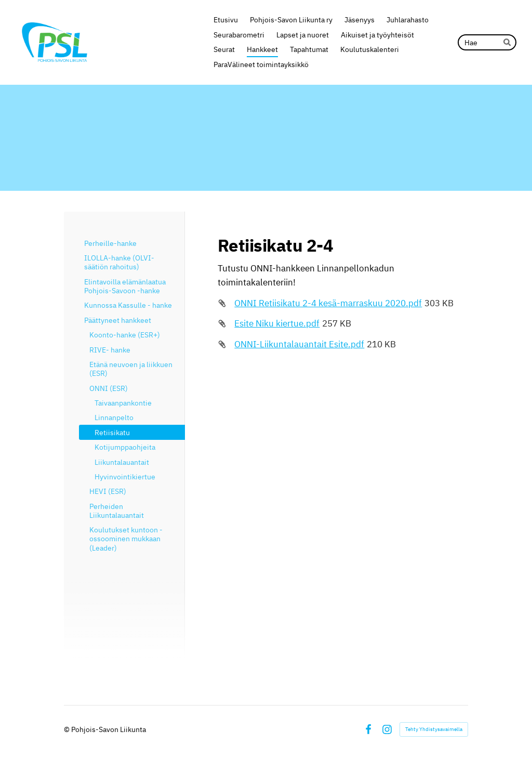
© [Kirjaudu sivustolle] (68, 729)
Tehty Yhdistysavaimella (434, 729)
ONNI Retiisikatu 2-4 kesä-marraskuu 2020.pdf (328, 303)
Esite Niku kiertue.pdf (277, 323)
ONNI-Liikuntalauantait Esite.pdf (299, 344)
